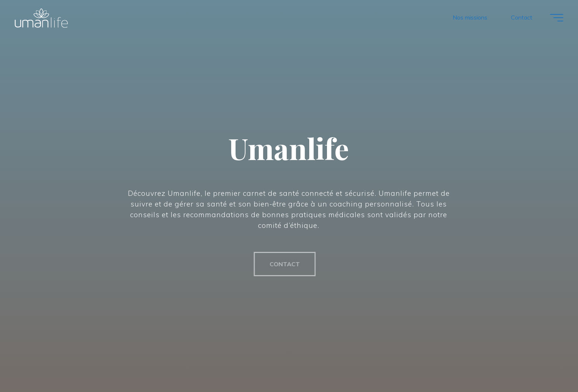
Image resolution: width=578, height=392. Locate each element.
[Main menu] (557, 18)
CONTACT (282, 264)
